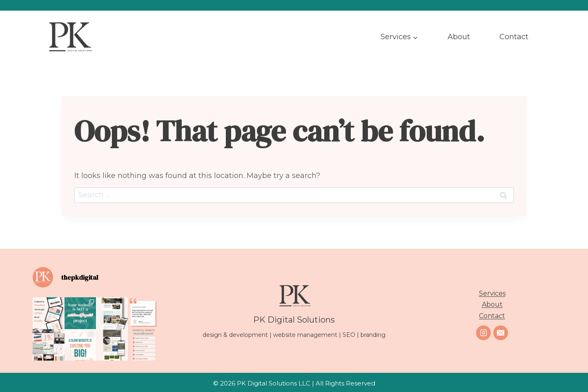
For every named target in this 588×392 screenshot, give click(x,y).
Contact (514, 37)
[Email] (501, 333)
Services (492, 293)
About (459, 37)
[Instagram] (483, 333)
